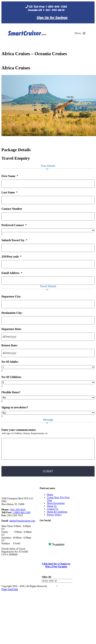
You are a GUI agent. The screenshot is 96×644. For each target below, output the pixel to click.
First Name (10, 176)
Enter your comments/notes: (19, 430)
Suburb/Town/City (14, 240)
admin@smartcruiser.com (22, 521)
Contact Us (53, 509)
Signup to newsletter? (15, 407)
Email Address (12, 273)
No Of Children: (12, 377)
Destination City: (12, 313)
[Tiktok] (41, 527)
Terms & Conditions (57, 512)
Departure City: (11, 296)
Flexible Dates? (11, 392)
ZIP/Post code (12, 257)
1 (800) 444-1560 (21, 513)
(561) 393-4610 (18, 510)
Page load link (10, 589)
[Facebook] (47, 527)
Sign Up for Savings (52, 18)
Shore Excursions (56, 503)
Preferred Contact (14, 225)
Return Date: (10, 345)
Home (50, 495)
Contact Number (12, 209)
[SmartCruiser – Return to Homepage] (27, 26)
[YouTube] (58, 527)
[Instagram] (63, 527)
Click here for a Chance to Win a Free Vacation (56, 565)
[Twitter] (52, 527)
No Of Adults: (10, 362)
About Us (52, 506)
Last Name (10, 192)
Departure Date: (12, 329)
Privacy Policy (54, 515)
